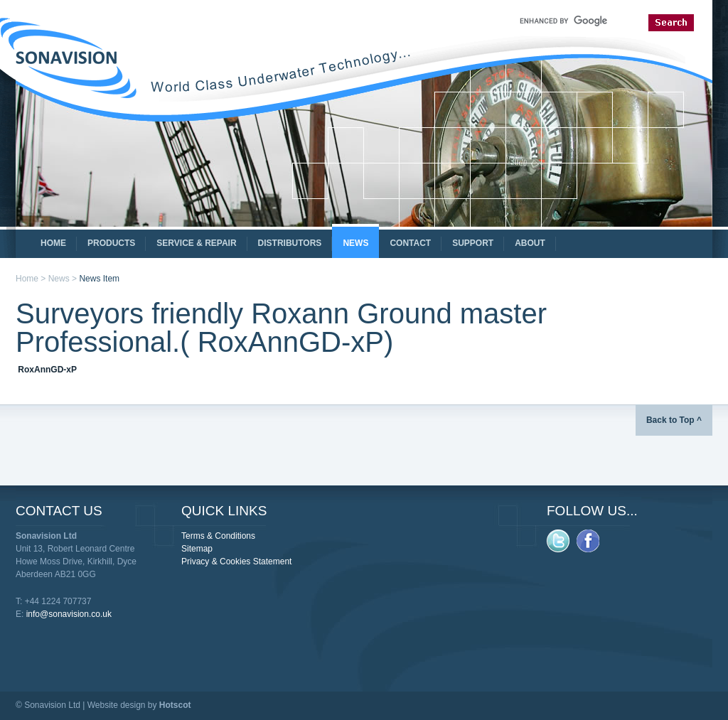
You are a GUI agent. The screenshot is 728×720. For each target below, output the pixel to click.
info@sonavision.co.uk (69, 614)
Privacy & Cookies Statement (236, 562)
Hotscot (175, 705)
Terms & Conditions (218, 536)
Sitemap (197, 549)
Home (27, 279)
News (59, 279)
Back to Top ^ (674, 420)
